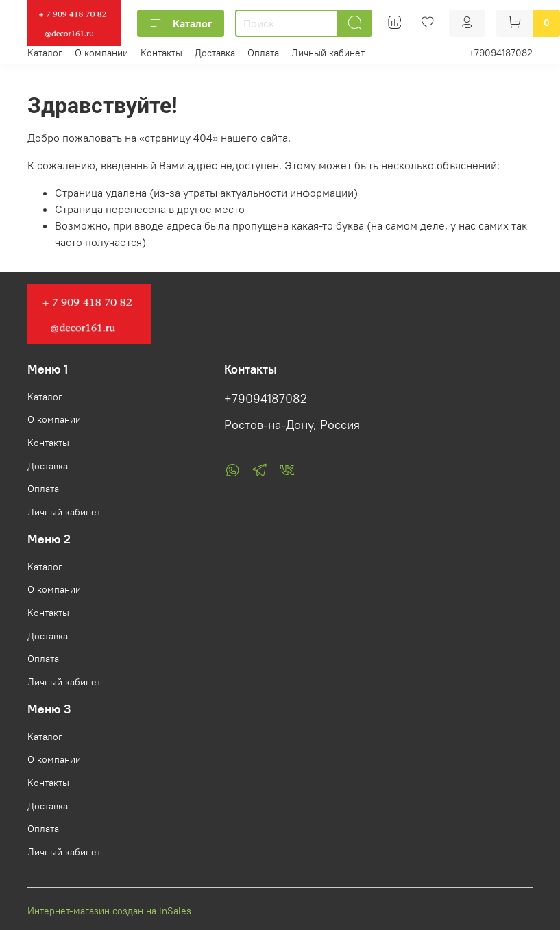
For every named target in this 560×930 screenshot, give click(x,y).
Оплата (263, 53)
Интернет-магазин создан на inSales (109, 911)
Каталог (181, 23)
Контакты (161, 53)
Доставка (215, 53)
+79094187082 (501, 53)
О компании (101, 53)
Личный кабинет (328, 53)
